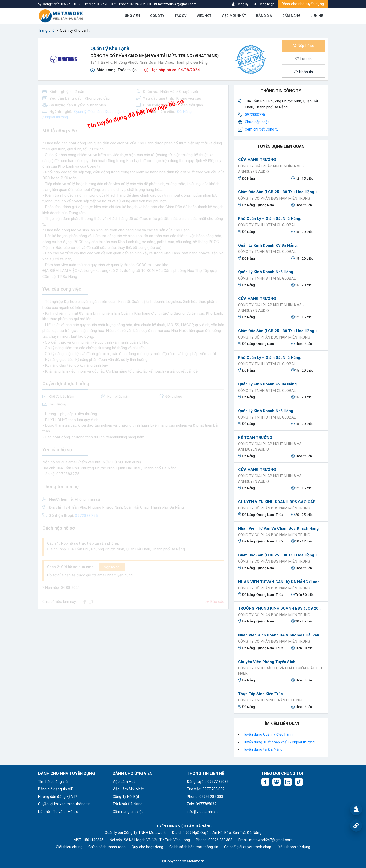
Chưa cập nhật (257, 122)
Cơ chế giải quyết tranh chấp (248, 847)
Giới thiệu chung (69, 847)
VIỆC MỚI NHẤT (234, 16)
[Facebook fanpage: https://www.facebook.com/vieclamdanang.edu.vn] (265, 782)
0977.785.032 (107, 4)
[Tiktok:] (299, 782)
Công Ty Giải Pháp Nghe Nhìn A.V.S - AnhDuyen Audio (271, 169)
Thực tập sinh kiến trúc (261, 694)
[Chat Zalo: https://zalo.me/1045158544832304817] (288, 782)
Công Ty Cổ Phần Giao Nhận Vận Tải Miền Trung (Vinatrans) (155, 56)
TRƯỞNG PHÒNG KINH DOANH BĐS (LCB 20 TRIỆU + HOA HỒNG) (281, 608)
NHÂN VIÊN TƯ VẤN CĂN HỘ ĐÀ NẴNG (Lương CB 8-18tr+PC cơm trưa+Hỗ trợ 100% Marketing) (281, 582)
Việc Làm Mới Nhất (128, 789)
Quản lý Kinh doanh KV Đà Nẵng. (268, 245)
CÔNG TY (157, 16)
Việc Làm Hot (124, 782)
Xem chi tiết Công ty (262, 129)
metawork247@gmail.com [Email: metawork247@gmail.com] (271, 840)
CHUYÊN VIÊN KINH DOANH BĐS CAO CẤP (277, 502)
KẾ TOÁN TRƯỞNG (255, 438)
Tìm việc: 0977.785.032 (206, 789)
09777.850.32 (71, 4)
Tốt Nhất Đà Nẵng (127, 804)
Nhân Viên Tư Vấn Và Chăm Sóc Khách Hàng (278, 528)
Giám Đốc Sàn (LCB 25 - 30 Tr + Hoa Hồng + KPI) (281, 192)
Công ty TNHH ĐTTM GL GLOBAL (267, 225)
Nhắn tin (303, 72)
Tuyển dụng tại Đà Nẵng (263, 750)
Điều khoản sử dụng (294, 847)
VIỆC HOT (204, 16)
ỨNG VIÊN (132, 16)
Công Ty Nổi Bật (126, 797)
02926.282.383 (140, 4)
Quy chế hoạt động (147, 847)
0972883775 (255, 115)
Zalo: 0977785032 (202, 804)
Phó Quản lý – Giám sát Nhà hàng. (270, 219)
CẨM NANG (291, 16)
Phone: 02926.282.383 (205, 797)
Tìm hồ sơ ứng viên (54, 782)
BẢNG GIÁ (264, 16)
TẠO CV (180, 16)
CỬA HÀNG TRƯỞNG (257, 160)
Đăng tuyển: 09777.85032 (208, 782)
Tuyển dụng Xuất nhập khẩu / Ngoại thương (279, 742)
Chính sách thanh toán (107, 847)
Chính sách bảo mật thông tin (194, 847)
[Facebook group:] (277, 782)
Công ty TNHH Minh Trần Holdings (271, 700)
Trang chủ (46, 31)
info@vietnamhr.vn (202, 812)
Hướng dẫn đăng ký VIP (57, 797)
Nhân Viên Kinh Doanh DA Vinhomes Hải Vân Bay (281, 635)
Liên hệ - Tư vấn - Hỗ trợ (58, 812)
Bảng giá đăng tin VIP (56, 789)
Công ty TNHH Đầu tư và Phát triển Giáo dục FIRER (281, 671)
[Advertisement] (133, 649)
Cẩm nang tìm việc (128, 812)
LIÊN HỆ (317, 16)
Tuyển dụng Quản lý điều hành (268, 735)
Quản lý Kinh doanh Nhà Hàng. (266, 272)
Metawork (195, 861)
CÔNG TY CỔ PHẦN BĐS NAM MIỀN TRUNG (274, 198)
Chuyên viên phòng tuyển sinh (267, 662)
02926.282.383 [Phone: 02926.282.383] (220, 840)
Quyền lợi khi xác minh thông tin (64, 804)
